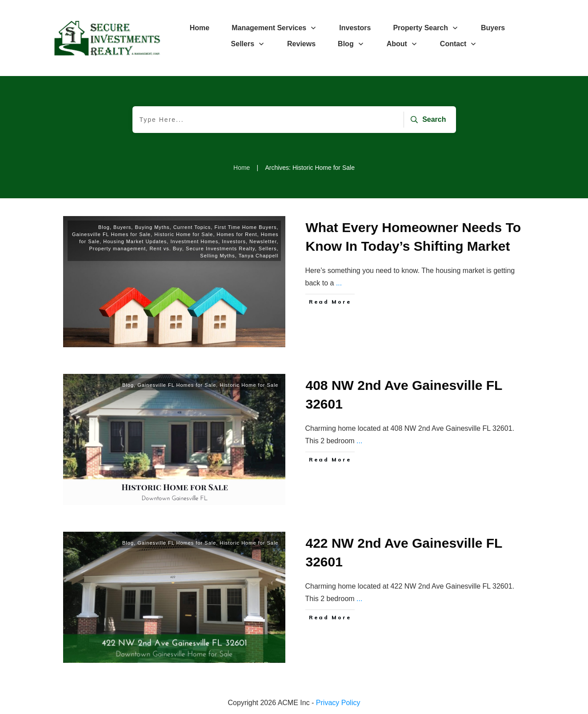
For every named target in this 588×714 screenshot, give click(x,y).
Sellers (268, 249)
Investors (234, 241)
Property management (117, 249)
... (339, 283)
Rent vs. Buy (166, 249)
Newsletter (263, 241)
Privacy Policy (338, 703)
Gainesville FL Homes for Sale (111, 234)
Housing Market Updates (135, 241)
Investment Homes (194, 241)
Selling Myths (217, 256)
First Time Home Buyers (245, 227)
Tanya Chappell (259, 256)
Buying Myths (152, 227)
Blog (104, 227)
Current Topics (192, 227)
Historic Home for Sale (184, 234)
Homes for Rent (237, 234)
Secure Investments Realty (220, 249)
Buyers (122, 227)
